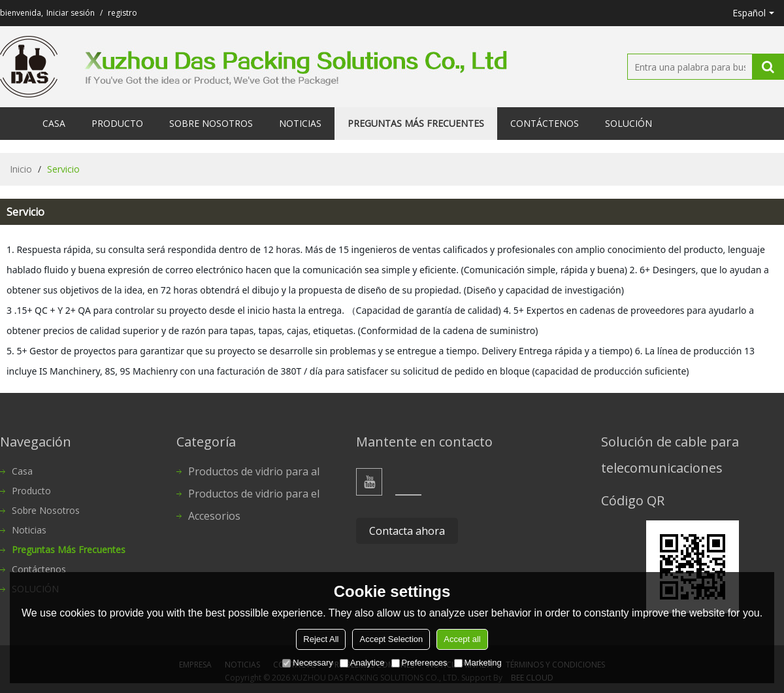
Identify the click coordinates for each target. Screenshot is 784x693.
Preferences (419, 663)
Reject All (321, 639)
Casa (54, 123)
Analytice (362, 663)
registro (122, 13)
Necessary (307, 663)
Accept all (462, 639)
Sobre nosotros (211, 123)
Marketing (478, 663)
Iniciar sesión (71, 13)
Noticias (300, 123)
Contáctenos (545, 123)
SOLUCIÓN (629, 123)
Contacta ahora (407, 531)
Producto (117, 123)
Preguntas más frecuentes (416, 123)
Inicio (21, 169)
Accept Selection (391, 639)
